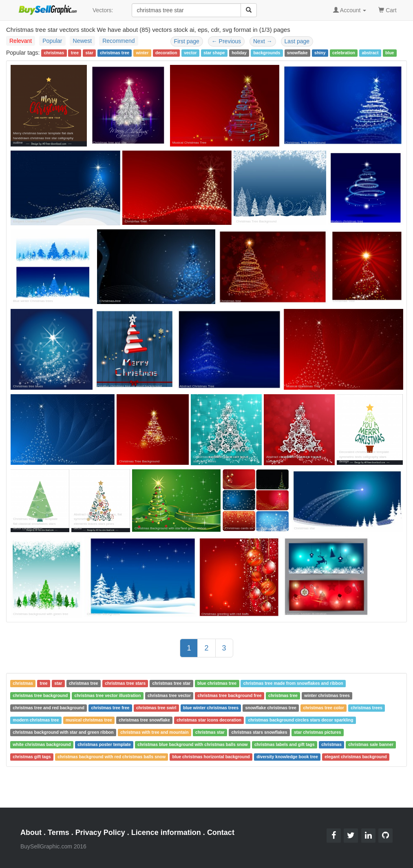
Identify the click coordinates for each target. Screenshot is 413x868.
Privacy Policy (100, 832)
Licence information (166, 832)
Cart (387, 10)
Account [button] (350, 10)
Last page (297, 41)
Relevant (21, 41)
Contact (221, 832)
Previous (226, 41)
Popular (52, 41)
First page (187, 41)
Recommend (118, 41)
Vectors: (103, 10)
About (31, 832)
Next (263, 41)
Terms (59, 832)
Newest (83, 41)
